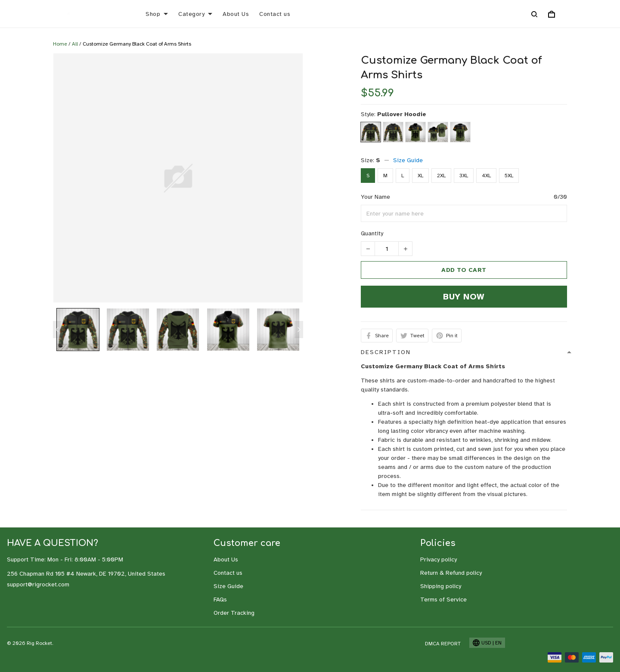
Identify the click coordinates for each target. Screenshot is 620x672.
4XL (486, 176)
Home (60, 44)
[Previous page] (57, 330)
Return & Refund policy (451, 573)
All (75, 44)
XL (420, 176)
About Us (236, 14)
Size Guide (408, 160)
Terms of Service (443, 600)
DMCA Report (443, 644)
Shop (157, 14)
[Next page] (299, 330)
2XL (441, 176)
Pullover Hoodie (402, 114)
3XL (464, 176)
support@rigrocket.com (38, 584)
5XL (509, 176)
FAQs (220, 600)
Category (195, 14)
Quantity (372, 233)
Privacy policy (439, 559)
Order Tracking (234, 613)
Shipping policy (441, 586)
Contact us (275, 14)
